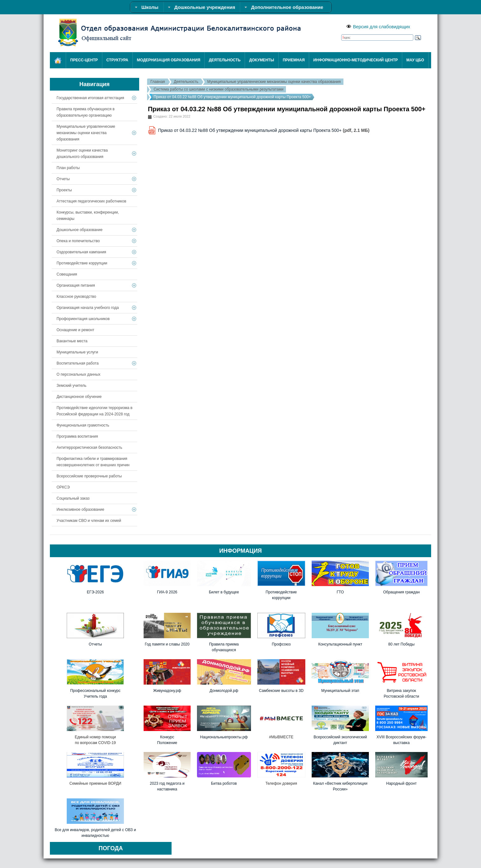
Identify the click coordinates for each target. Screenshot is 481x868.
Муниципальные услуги (77, 352)
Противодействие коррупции (82, 263)
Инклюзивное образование (80, 509)
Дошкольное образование (80, 230)
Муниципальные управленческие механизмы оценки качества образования (274, 82)
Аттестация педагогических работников (91, 201)
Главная (158, 82)
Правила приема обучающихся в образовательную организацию (86, 112)
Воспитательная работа (78, 363)
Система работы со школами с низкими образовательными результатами (218, 89)
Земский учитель (71, 386)
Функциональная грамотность (83, 425)
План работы (68, 168)
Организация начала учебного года (88, 308)
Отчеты (63, 179)
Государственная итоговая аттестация (90, 98)
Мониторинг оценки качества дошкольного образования (82, 154)
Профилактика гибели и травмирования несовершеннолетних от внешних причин (93, 462)
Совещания (67, 274)
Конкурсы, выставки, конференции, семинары (88, 215)
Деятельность (186, 82)
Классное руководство (76, 297)
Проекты (64, 190)
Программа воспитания (77, 436)
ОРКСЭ (63, 487)
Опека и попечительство (78, 241)
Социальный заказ (73, 498)
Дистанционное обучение (79, 397)
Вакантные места (72, 341)
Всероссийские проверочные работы (89, 476)
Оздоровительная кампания (81, 252)
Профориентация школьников (83, 319)
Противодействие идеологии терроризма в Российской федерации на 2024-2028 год (95, 411)
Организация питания (76, 285)
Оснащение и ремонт (75, 330)
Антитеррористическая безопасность (89, 448)
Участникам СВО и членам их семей (89, 521)
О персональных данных (78, 374)
